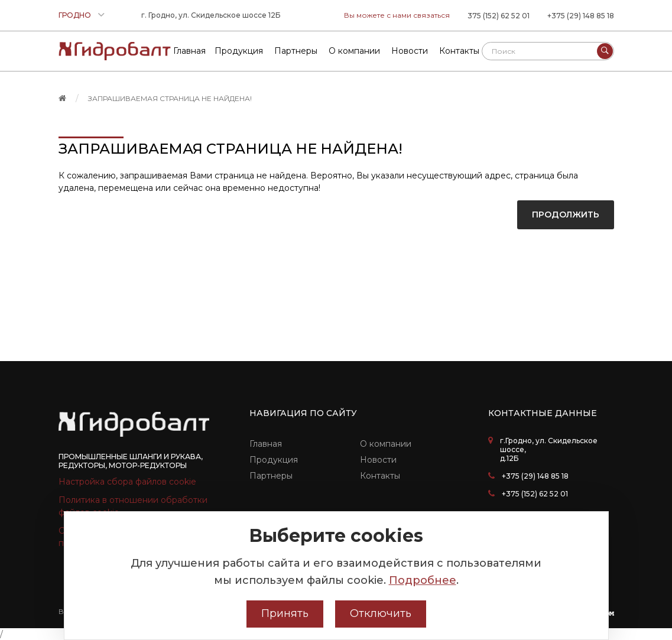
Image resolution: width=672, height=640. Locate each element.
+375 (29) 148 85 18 (581, 16)
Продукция (274, 460)
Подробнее (423, 580)
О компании (386, 444)
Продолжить (566, 215)
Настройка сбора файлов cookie (127, 482)
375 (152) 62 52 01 (499, 16)
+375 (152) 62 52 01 (535, 494)
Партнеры (271, 476)
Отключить (381, 613)
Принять (285, 613)
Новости (378, 460)
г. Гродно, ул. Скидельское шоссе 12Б (211, 15)
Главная (266, 444)
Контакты (380, 476)
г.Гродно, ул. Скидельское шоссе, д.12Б (549, 449)
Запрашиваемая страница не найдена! (170, 98)
